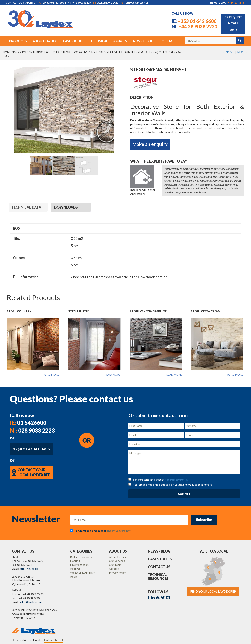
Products (21, 52)
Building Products (45, 52)
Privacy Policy (117, 573)
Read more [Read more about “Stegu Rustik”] (113, 375)
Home (7, 52)
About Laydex (118, 557)
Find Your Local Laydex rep (213, 591)
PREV (227, 52)
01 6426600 (28, 423)
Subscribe (204, 520)
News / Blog (159, 551)
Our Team (115, 565)
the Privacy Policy (177, 480)
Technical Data (26, 207)
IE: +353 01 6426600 (52, 3)
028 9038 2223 (32, 430)
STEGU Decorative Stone (80, 52)
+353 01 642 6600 (194, 21)
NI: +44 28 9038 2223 (79, 3)
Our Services (117, 561)
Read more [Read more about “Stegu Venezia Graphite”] (174, 375)
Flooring (75, 561)
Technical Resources (158, 577)
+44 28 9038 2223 (194, 27)
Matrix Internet (54, 640)
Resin (74, 576)
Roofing (75, 569)
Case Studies (160, 559)
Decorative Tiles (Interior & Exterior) (129, 52)
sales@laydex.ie (106, 3)
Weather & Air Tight (83, 573)
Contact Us (159, 567)
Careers (114, 569)
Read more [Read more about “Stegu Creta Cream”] (235, 375)
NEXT (243, 52)
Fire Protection (79, 565)
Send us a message (135, 3)
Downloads (66, 207)
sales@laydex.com (30, 602)
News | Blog (218, 3)
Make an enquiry (150, 144)
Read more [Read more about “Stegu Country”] (51, 375)
